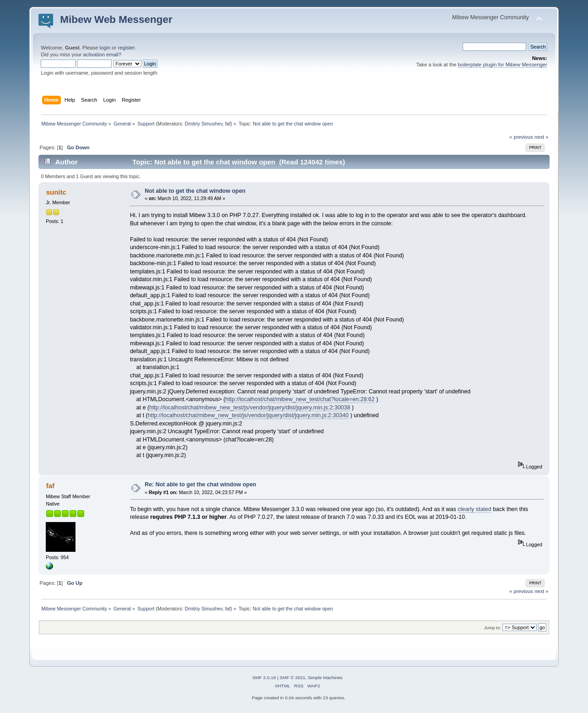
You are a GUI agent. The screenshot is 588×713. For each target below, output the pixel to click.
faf (228, 124)
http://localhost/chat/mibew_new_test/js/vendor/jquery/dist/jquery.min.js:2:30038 (250, 408)
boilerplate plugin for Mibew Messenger (503, 65)
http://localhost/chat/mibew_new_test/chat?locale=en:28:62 (300, 399)
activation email (101, 54)
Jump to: (493, 628)
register (126, 48)
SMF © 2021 (292, 678)
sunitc (56, 192)
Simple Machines (325, 678)
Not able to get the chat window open (195, 191)
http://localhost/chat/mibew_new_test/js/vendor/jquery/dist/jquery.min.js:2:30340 (248, 415)
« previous (521, 137)
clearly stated (474, 509)
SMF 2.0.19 (264, 678)
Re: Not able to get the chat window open (200, 484)
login (105, 48)
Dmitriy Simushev (204, 124)
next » (542, 137)
